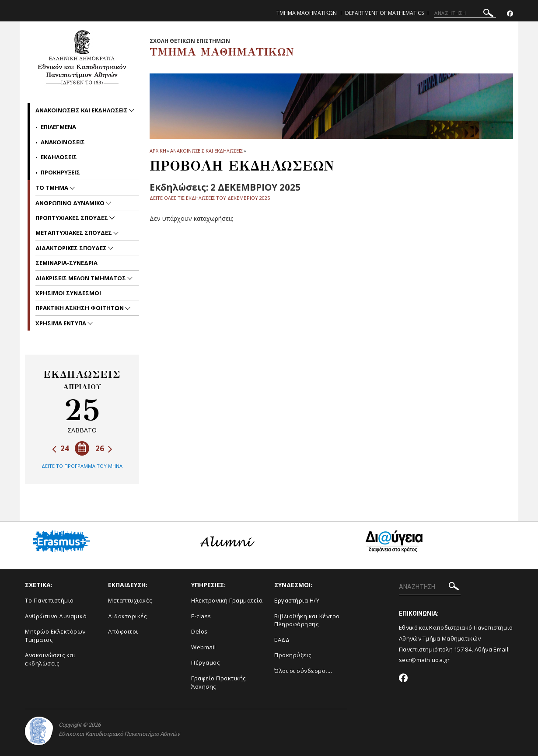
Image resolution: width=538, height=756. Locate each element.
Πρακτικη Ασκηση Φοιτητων (80, 308)
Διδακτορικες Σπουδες (72, 248)
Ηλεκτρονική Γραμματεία (227, 600)
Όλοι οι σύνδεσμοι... (303, 671)
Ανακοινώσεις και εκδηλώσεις (50, 659)
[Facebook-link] (510, 14)
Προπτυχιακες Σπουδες (72, 218)
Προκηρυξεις (60, 172)
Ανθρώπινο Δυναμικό (56, 616)
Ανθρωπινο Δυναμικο (71, 203)
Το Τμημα (52, 188)
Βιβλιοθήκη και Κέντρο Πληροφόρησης (307, 620)
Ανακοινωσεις (63, 142)
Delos (199, 631)
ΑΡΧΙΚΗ (158, 151)
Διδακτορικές (127, 616)
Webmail (204, 647)
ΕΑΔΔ (282, 640)
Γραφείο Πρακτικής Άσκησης (218, 682)
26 (104, 448)
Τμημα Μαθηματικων (307, 13)
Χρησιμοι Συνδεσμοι (68, 293)
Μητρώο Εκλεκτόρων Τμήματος (55, 636)
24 (61, 448)
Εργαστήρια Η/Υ (297, 600)
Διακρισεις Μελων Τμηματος (81, 278)
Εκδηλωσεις (59, 157)
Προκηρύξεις (293, 655)
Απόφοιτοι (123, 631)
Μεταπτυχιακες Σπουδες (74, 233)
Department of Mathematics (384, 13)
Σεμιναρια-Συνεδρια (66, 263)
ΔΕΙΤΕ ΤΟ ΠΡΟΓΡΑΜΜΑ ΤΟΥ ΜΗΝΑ (82, 466)
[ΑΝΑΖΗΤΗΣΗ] (465, 13)
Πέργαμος (205, 662)
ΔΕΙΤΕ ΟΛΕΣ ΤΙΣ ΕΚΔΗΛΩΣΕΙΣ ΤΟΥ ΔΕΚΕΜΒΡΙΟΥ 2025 (210, 198)
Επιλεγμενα (58, 127)
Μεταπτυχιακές (130, 600)
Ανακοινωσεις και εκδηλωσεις (206, 151)
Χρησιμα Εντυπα (61, 323)
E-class (201, 616)
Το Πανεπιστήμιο (49, 600)
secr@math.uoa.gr (424, 660)
